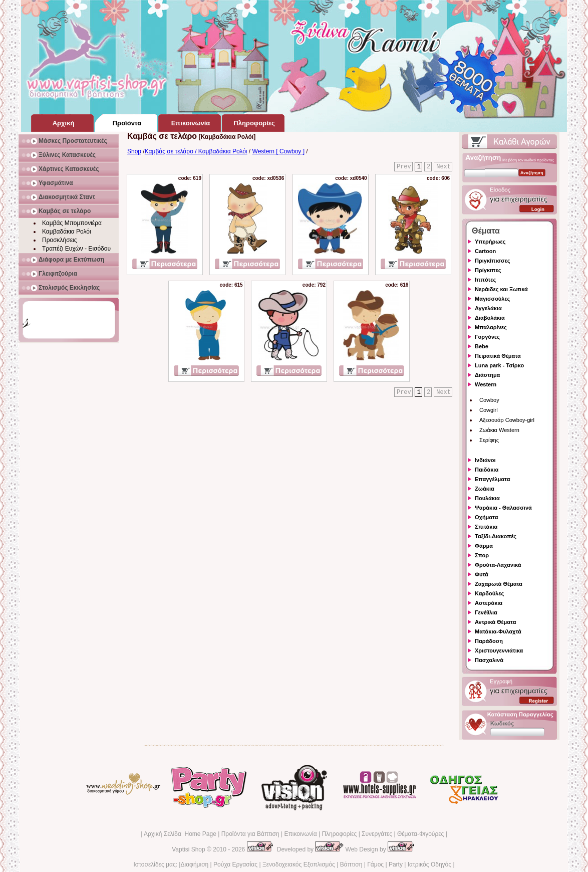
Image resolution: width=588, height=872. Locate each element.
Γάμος (375, 864)
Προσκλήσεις (59, 240)
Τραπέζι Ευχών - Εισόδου (76, 249)
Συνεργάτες (377, 834)
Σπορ (482, 555)
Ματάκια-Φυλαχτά (498, 631)
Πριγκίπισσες (493, 261)
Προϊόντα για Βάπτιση (250, 834)
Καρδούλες (489, 593)
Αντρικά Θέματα (495, 622)
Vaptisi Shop (189, 849)
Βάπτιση (351, 864)
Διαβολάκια (490, 318)
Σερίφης (489, 440)
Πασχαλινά (489, 660)
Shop (134, 151)
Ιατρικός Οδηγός (429, 864)
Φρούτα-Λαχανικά (498, 565)
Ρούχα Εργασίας (235, 864)
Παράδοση (489, 641)
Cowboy (489, 400)
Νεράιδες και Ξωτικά (501, 289)
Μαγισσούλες (492, 299)
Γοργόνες (487, 337)
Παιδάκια (487, 470)
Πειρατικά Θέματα (498, 356)
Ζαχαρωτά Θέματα (499, 584)
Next (444, 167)
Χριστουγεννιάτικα (499, 650)
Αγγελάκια (488, 308)
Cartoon (485, 251)
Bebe (482, 346)
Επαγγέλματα (492, 479)
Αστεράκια (489, 603)
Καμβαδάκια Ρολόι (67, 232)
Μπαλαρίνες (491, 327)
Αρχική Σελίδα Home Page (180, 834)
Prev (404, 167)
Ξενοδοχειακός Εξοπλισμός (299, 864)
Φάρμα (484, 546)
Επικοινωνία (300, 834)
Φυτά (482, 574)
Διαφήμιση (194, 864)
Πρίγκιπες (488, 270)
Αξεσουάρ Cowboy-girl (507, 420)
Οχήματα (486, 517)
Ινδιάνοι (485, 460)
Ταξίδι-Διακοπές (496, 536)
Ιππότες (485, 280)
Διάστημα (487, 375)
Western (486, 384)
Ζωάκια (485, 489)
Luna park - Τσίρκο (499, 365)
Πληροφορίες (339, 834)
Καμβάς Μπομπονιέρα (72, 223)
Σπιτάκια (486, 527)
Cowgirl (489, 410)
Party (396, 864)
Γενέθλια (486, 612)
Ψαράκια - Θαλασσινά (503, 508)
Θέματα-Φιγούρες (420, 834)
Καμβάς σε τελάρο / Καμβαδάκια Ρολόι (196, 151)
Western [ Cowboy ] (278, 151)
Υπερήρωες (490, 242)
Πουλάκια (487, 498)
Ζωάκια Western (499, 430)
